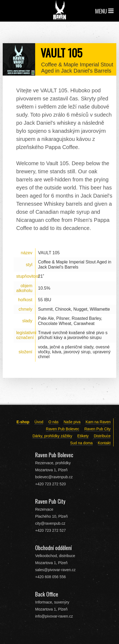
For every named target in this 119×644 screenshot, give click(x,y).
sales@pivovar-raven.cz (55, 570)
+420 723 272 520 (50, 484)
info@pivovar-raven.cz (54, 616)
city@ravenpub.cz (50, 523)
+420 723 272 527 (50, 530)
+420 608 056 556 (50, 577)
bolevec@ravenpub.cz (54, 477)
